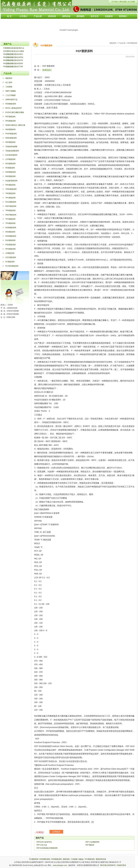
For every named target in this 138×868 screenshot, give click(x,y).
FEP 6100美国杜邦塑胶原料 (47, 848)
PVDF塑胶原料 (11, 134)
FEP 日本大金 (42, 845)
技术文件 (95, 16)
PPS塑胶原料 (11, 249)
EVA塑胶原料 (10, 240)
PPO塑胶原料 (11, 121)
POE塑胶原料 (11, 245)
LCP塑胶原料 (10, 159)
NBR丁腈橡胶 (11, 91)
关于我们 (115, 2)
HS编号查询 (121, 865)
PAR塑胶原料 (11, 176)
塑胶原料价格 (101, 859)
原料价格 (66, 16)
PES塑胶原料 (11, 164)
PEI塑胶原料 (10, 168)
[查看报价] (47, 70)
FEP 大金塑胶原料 (92, 842)
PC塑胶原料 (10, 262)
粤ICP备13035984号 (108, 865)
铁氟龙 (81, 859)
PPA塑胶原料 (10, 185)
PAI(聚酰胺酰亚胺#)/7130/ (13, 67)
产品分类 (38, 16)
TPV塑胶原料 (10, 219)
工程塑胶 (9, 87)
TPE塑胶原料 (10, 193)
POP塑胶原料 (11, 172)
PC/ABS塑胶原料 (12, 266)
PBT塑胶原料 (10, 117)
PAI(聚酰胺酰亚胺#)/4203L (13, 57)
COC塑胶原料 (11, 257)
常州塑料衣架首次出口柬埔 (14, 51)
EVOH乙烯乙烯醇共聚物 (15, 112)
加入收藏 (131, 2)
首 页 (9, 16)
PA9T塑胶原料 (11, 215)
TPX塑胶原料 (10, 223)
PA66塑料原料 (45, 859)
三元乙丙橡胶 (11, 95)
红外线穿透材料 (11, 155)
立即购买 (56, 832)
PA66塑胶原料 (11, 236)
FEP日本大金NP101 (44, 842)
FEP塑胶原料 (10, 142)
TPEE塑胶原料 (11, 189)
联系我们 (123, 16)
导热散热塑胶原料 (12, 151)
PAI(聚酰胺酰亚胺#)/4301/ (13, 54)
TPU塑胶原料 (11, 198)
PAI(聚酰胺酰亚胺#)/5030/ (13, 63)
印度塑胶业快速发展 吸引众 (14, 48)
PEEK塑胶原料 (11, 138)
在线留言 (109, 16)
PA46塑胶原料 (11, 228)
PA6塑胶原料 (10, 232)
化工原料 (9, 83)
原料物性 (80, 16)
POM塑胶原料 (11, 104)
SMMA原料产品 (11, 100)
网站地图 (123, 2)
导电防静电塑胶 (11, 147)
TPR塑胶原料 (11, 211)
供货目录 (52, 16)
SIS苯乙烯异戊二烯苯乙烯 (15, 125)
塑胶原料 (9, 78)
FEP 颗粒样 (90, 845)
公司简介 (23, 16)
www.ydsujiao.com (60, 865)
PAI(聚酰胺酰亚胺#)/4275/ (13, 60)
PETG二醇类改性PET (14, 108)
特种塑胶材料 (11, 129)
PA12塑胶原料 (11, 202)
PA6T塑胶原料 (11, 206)
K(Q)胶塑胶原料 (11, 181)
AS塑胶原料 (10, 253)
